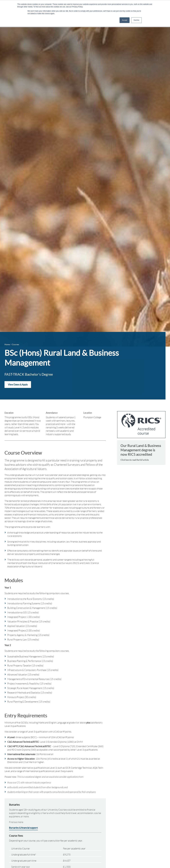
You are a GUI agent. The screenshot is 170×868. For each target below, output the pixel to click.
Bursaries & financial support (23, 828)
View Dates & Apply (18, 385)
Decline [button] (136, 20)
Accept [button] (125, 20)
